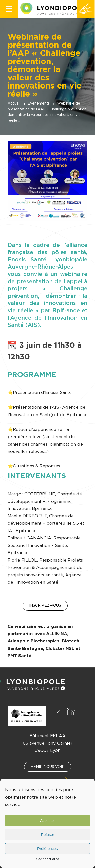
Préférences (48, 849)
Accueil (14, 104)
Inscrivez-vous (45, 606)
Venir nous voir (48, 767)
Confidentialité (48, 859)
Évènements (39, 104)
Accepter (48, 821)
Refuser (48, 835)
